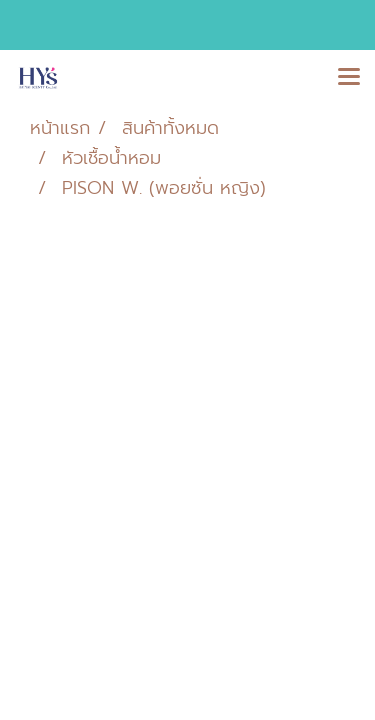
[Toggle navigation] (349, 78)
